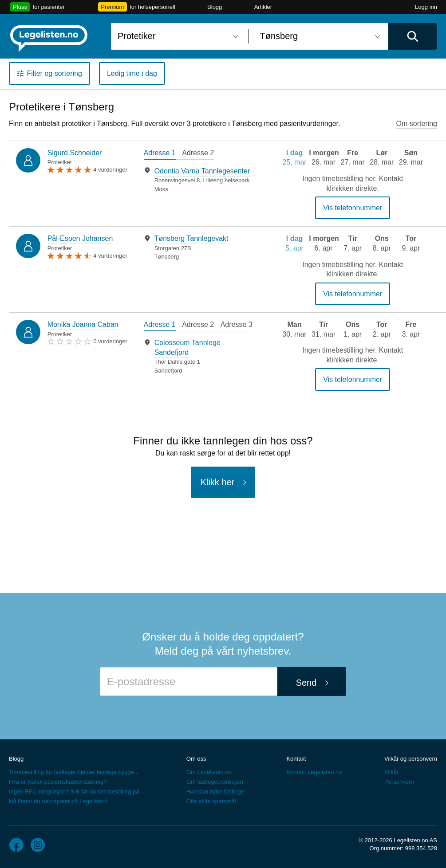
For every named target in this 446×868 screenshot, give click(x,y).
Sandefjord (168, 371)
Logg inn (426, 7)
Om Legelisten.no (209, 772)
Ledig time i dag (132, 73)
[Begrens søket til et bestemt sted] (319, 36)
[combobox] (176, 36)
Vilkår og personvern (411, 759)
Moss (161, 189)
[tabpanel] (198, 180)
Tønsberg (167, 257)
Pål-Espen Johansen (80, 238)
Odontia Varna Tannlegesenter (202, 171)
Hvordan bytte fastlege (215, 791)
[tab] (160, 154)
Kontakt (296, 759)
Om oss (196, 759)
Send (306, 683)
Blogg (215, 7)
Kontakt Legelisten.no (314, 772)
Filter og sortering (54, 73)
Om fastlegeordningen (215, 782)
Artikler (263, 7)
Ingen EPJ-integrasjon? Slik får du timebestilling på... (76, 791)
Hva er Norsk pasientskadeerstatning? (58, 782)
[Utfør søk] (413, 36)
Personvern (399, 782)
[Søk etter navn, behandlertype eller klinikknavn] (176, 36)
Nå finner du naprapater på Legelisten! (58, 801)
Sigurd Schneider (75, 153)
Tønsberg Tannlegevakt (191, 238)
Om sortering (417, 124)
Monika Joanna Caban (83, 324)
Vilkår (391, 772)
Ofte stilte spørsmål (211, 801)
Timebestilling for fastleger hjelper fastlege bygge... (74, 772)
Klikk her (218, 482)
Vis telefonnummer (353, 208)
